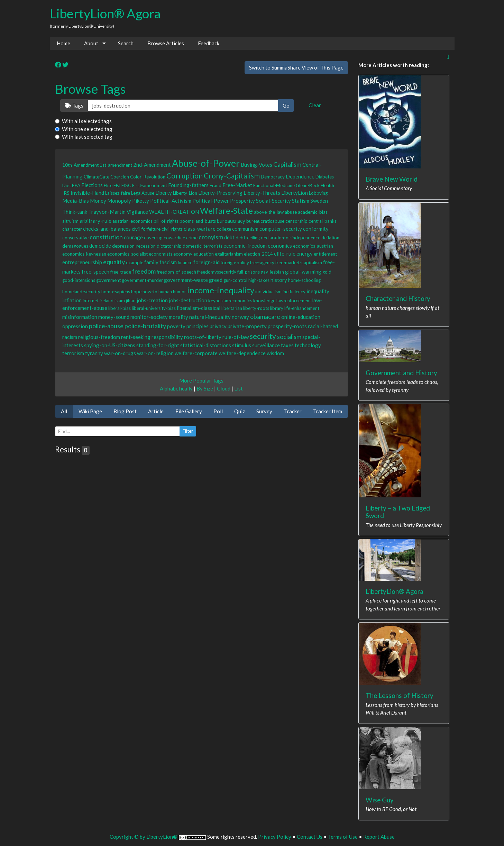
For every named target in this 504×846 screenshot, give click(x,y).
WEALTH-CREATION (174, 212)
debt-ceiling (248, 238)
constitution (106, 237)
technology (308, 345)
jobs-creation (152, 300)
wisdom (275, 353)
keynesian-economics (230, 301)
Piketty (141, 201)
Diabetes (325, 177)
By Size (205, 388)
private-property (247, 326)
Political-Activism (171, 201)
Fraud (216, 185)
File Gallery (189, 411)
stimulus (242, 345)
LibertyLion (295, 193)
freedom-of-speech (176, 272)
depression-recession (134, 246)
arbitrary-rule (95, 221)
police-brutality (145, 326)
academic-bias (313, 212)
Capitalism (287, 164)
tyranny (94, 353)
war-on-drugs (120, 353)
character (72, 229)
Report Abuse (379, 837)
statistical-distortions (206, 345)
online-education (301, 317)
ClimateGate (97, 177)
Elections (92, 185)
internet (91, 301)
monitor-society (149, 317)
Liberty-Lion (185, 193)
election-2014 (258, 254)
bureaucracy (231, 221)
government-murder (142, 280)
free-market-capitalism (299, 263)
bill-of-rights (166, 221)
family (151, 262)
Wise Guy (380, 800)
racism (70, 337)
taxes (287, 345)
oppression (75, 326)
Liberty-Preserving (220, 193)
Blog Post (125, 411)
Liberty (164, 193)
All (64, 411)
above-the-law (269, 212)
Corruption (185, 176)
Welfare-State (226, 210)
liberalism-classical (199, 308)
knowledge (264, 301)
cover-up (153, 238)
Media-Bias (76, 201)
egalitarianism (229, 254)
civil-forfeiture (146, 229)
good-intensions (79, 280)
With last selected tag (87, 137)
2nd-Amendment (152, 165)
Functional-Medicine (274, 185)
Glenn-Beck (308, 185)
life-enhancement (302, 308)
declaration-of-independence (291, 238)
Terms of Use (343, 837)
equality (114, 262)
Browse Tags (90, 89)
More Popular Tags (201, 380)
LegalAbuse (143, 193)
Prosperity (242, 201)
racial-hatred (323, 326)
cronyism (211, 237)
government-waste (186, 280)
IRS (66, 193)
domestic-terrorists (203, 246)
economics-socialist (127, 254)
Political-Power (211, 201)
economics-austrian (313, 246)
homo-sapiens (116, 292)
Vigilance (137, 212)
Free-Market (237, 185)
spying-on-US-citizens (110, 345)
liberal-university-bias (154, 308)
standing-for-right (158, 345)
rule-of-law (236, 337)
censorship (296, 221)
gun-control (235, 280)
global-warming (303, 272)
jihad (131, 301)
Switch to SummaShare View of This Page (296, 67)
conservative (75, 238)
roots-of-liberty (203, 337)
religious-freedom (99, 337)
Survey (264, 411)
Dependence (300, 176)
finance (185, 263)
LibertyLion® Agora (105, 13)
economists (161, 254)
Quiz (240, 411)
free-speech (95, 272)
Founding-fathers (188, 185)
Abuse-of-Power (206, 163)
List (239, 388)
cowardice (174, 238)
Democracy (273, 177)
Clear (315, 105)
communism (245, 229)
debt (229, 237)
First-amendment (150, 185)
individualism (268, 292)
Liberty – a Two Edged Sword (398, 512)
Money (98, 201)
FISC (126, 185)
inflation (72, 300)
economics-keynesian (84, 254)
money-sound (114, 317)
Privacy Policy (275, 837)
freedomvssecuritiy (217, 272)
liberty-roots (256, 308)
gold (327, 272)
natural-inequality (210, 317)
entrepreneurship (82, 262)
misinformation (80, 317)
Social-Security (273, 201)
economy (183, 254)
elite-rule (285, 254)
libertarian (232, 308)
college (224, 229)
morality (178, 317)
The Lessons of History (400, 695)
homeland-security (81, 292)
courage (133, 237)
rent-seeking (136, 337)
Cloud (224, 388)
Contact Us (310, 837)
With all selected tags (87, 121)
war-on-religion (155, 353)
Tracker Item (328, 411)
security (263, 336)
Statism (301, 201)
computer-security (281, 229)
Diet (67, 185)
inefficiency (294, 292)
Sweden (319, 201)
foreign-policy (235, 263)
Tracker (293, 411)
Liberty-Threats (262, 193)
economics (280, 246)
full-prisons (249, 272)
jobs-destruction (188, 300)
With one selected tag (87, 129)
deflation (330, 238)
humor (180, 292)
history (279, 280)
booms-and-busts (198, 221)
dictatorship (169, 246)
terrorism (73, 353)
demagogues (75, 246)
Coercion (120, 177)
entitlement (325, 254)
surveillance (266, 345)
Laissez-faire (118, 193)
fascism (168, 262)
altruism (70, 221)
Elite (108, 185)
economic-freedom (245, 246)
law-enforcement (294, 301)
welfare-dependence (242, 353)
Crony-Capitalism (232, 176)
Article (156, 411)
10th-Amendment (80, 165)
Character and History (398, 298)
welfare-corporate (196, 353)
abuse (291, 212)
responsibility (167, 337)
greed (216, 280)
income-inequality (221, 290)
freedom (144, 271)
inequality (318, 291)
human (165, 292)
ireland (107, 301)
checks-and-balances (107, 229)
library (277, 308)
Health (327, 185)
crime (192, 238)
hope (136, 292)
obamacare (265, 316)
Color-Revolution (148, 177)
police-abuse (106, 326)
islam (120, 301)
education (204, 254)
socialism (289, 337)
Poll (218, 411)
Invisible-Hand (87, 193)
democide (100, 246)
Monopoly (119, 201)
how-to (150, 292)
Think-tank (75, 212)
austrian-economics (132, 221)
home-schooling (304, 280)
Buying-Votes (256, 165)
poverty (176, 326)
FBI (117, 185)
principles (198, 326)
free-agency (262, 263)
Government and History (401, 373)
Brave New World (392, 179)
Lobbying (318, 193)
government (108, 280)
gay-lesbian (272, 272)
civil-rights (172, 229)
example (135, 263)
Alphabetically (176, 388)
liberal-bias (120, 308)
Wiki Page (90, 411)
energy (305, 254)
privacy (218, 326)
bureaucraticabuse (265, 221)
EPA (76, 185)
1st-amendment (116, 165)
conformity (316, 229)
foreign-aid (207, 262)
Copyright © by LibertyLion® (144, 837)
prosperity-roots (287, 326)
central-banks (323, 221)
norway (240, 317)
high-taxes (259, 280)
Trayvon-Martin (107, 212)
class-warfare (200, 229)
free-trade (121, 272)
